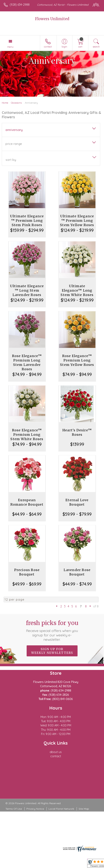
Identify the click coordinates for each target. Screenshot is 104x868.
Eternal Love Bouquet (77, 502)
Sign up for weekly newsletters (52, 651)
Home (5, 103)
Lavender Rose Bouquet (77, 572)
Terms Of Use (14, 809)
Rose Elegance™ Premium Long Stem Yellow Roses (77, 360)
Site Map (84, 809)
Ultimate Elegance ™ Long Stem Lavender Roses (27, 290)
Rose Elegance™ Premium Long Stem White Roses (27, 435)
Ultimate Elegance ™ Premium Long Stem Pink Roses (27, 221)
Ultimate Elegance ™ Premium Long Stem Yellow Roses (77, 221)
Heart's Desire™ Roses (77, 432)
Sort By (11, 160)
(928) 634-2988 (20, 5)
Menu (10, 47)
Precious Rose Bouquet (27, 572)
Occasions (16, 103)
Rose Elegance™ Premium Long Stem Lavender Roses (27, 362)
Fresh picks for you (52, 631)
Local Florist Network (61, 809)
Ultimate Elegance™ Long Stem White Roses (77, 290)
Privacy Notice (35, 809)
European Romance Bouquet (27, 502)
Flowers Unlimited (52, 19)
